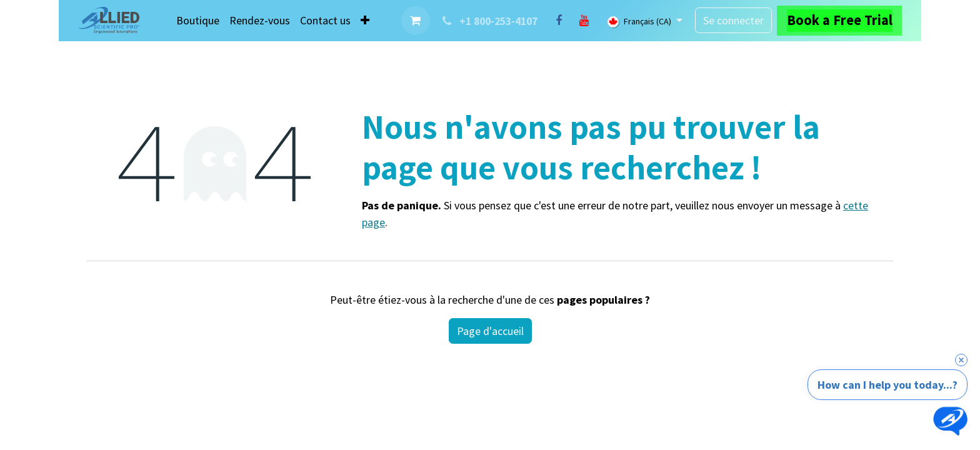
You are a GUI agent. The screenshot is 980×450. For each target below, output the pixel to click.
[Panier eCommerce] (416, 21)
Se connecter (733, 20)
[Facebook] (559, 21)
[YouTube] (584, 21)
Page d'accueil (490, 331)
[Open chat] (950, 420)
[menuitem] (198, 20)
